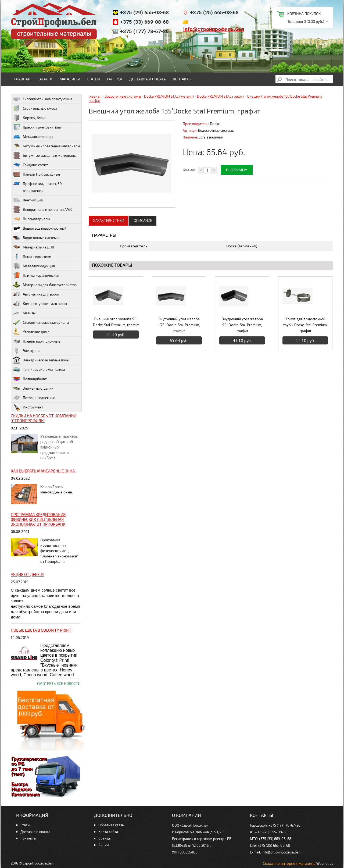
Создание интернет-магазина (289, 863)
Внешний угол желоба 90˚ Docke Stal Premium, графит (116, 322)
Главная (22, 79)
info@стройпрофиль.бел (214, 29)
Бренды (105, 838)
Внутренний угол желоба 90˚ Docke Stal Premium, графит (242, 325)
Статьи (93, 79)
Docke (215, 124)
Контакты (182, 79)
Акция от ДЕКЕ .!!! (28, 574)
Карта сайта (108, 832)
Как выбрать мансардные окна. (43, 471)
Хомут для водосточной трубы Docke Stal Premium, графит (305, 325)
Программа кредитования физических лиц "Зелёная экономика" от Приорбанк (38, 519)
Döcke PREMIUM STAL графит (221, 96)
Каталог (45, 79)
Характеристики (109, 220)
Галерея (115, 79)
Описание (143, 220)
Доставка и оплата (148, 79)
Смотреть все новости (59, 683)
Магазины (70, 79)
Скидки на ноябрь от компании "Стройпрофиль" (44, 418)
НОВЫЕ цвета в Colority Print (41, 630)
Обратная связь (111, 825)
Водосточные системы (123, 96)
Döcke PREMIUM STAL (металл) (169, 96)
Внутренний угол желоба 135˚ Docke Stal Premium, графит (179, 325)
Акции (104, 845)
